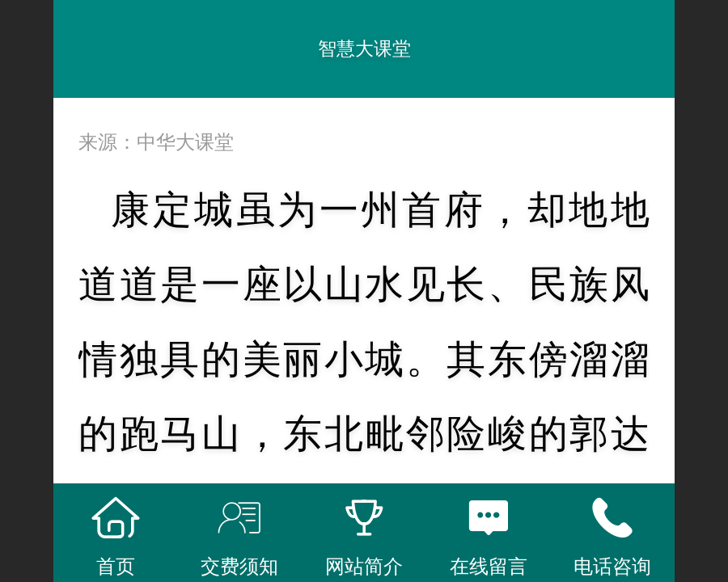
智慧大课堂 (364, 48)
